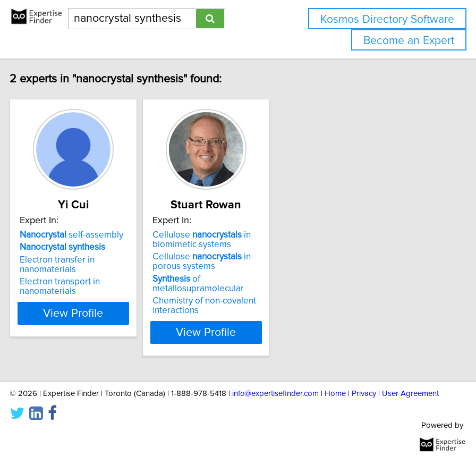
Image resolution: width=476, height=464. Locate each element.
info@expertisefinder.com (275, 394)
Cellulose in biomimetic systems (231, 240)
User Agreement (410, 394)
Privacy (364, 394)
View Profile (103, 332)
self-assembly (101, 235)
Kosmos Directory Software (387, 19)
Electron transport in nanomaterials (89, 286)
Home (335, 394)
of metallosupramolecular (227, 284)
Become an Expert (409, 41)
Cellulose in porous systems (231, 261)
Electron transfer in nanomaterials (86, 265)
